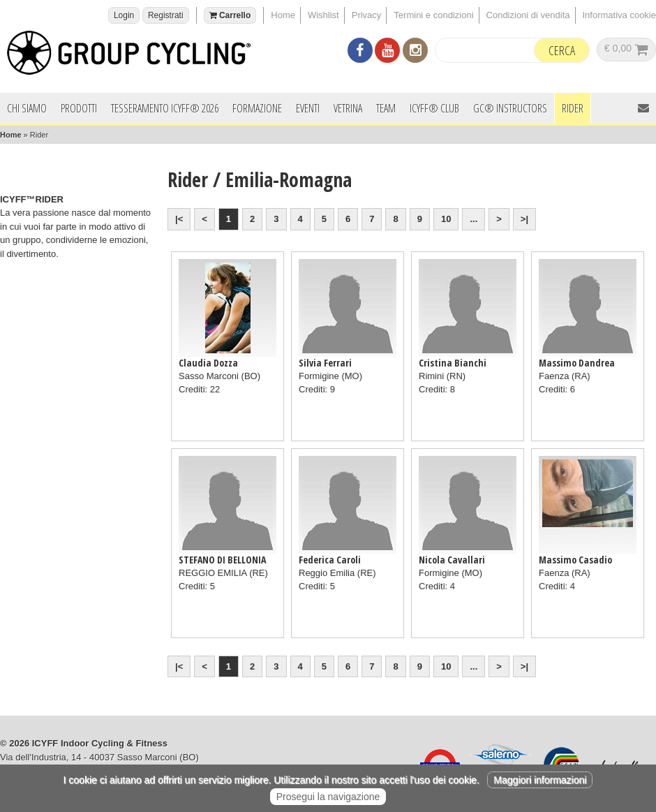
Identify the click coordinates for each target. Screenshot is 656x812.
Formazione (257, 108)
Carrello (230, 15)
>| (524, 219)
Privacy (367, 15)
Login (124, 15)
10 (446, 219)
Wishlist (323, 15)
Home (283, 15)
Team (386, 108)
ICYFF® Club (434, 108)
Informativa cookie (620, 15)
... (474, 219)
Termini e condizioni (433, 15)
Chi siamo (27, 108)
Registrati (166, 15)
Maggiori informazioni (540, 780)
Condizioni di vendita (528, 15)
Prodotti (79, 108)
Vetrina (348, 108)
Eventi (308, 108)
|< (179, 219)
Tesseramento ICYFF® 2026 (165, 108)
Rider (573, 108)
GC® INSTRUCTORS (510, 108)
